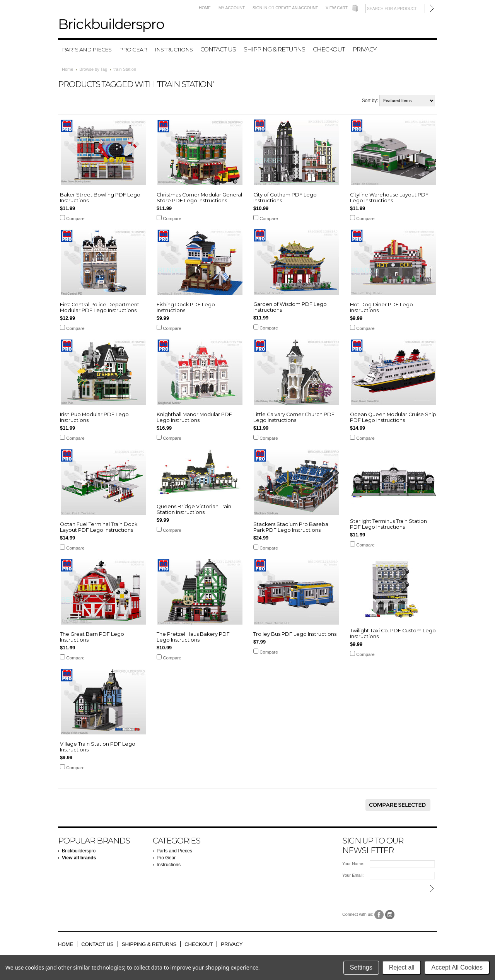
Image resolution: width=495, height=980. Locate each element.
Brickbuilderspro (79, 851)
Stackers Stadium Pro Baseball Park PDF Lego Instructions (292, 527)
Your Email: (353, 875)
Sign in (260, 8)
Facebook (379, 915)
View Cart (337, 8)
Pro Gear (133, 50)
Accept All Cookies (457, 967)
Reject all (402, 967)
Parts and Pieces (87, 50)
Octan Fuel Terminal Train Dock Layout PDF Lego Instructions (99, 527)
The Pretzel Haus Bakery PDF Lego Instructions (193, 637)
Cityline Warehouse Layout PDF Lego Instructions (389, 198)
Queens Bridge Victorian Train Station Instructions (194, 509)
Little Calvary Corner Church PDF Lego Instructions (294, 417)
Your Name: (353, 864)
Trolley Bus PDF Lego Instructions (295, 634)
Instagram (390, 915)
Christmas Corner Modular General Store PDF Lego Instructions (199, 198)
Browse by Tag (93, 69)
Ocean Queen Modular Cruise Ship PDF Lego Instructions (393, 417)
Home (205, 8)
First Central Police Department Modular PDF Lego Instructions (100, 307)
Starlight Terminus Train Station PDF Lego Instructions (388, 524)
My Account (232, 8)
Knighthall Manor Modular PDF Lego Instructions (194, 417)
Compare (75, 219)
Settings (361, 967)
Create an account (297, 8)
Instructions (174, 50)
